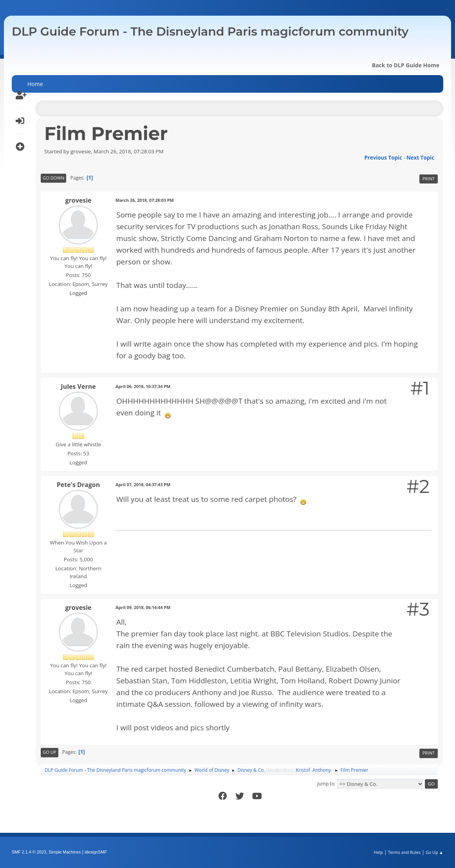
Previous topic (383, 158)
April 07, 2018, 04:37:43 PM (143, 484)
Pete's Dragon (78, 485)
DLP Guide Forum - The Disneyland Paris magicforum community (210, 31)
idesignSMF (96, 852)
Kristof (303, 770)
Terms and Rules (404, 852)
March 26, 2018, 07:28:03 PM (145, 200)
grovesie (79, 200)
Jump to (326, 784)
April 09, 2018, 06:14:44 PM (143, 607)
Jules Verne (78, 386)
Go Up (50, 752)
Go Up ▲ (434, 852)
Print (429, 179)
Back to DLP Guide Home (406, 65)
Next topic (420, 158)
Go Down (53, 178)
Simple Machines (65, 852)
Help (378, 852)
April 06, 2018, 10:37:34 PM (143, 386)
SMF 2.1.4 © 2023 (29, 852)
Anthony (322, 770)
